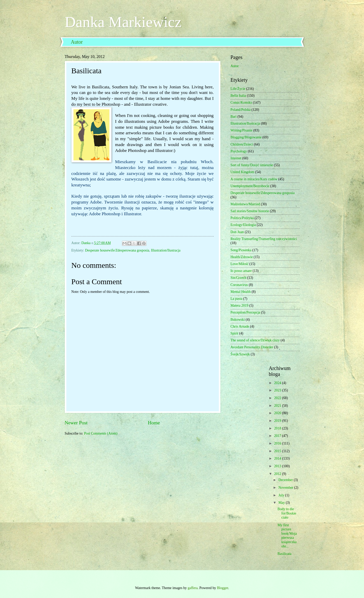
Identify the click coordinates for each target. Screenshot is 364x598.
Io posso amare (241, 271)
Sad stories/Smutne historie (250, 211)
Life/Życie (238, 89)
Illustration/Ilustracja (166, 250)
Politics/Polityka (242, 218)
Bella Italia (238, 96)
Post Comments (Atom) (101, 433)
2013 (278, 466)
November (286, 488)
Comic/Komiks (241, 103)
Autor (77, 42)
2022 (278, 398)
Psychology (239, 151)
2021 (278, 406)
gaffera (193, 588)
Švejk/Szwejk (240, 354)
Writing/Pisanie (242, 130)
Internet (236, 158)
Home (154, 423)
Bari (234, 117)
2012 (278, 474)
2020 (278, 413)
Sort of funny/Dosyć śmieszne (252, 165)
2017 (278, 436)
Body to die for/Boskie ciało (287, 513)
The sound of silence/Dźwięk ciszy (255, 340)
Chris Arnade (240, 326)
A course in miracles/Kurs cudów (254, 179)
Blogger (222, 588)
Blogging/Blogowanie (246, 137)
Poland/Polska (241, 110)
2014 (278, 458)
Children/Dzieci (242, 144)
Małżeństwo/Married (245, 204)
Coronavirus (239, 285)
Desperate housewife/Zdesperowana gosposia (117, 250)
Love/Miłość (240, 264)
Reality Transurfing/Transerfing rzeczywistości (264, 239)
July (282, 495)
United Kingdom (242, 172)
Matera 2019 (240, 306)
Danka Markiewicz (123, 22)
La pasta (236, 299)
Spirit (235, 333)
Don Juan (237, 232)
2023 (278, 390)
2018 (278, 428)
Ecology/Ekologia (243, 225)
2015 (278, 451)
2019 (278, 421)
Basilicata (284, 554)
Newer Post (76, 423)
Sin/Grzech (239, 278)
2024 (278, 383)
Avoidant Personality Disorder (252, 347)
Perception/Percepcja (245, 312)
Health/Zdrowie (242, 257)
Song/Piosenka (241, 250)
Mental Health (241, 292)
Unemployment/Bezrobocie (250, 186)
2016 (278, 443)
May (282, 503)
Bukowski (238, 320)
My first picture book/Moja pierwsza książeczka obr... (287, 536)
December (286, 480)
